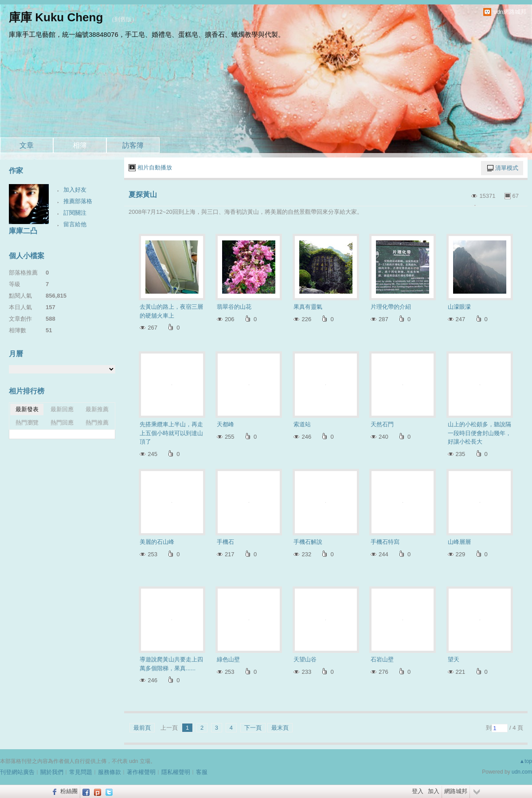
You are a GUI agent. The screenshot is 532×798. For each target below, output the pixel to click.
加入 (434, 791)
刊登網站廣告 (17, 772)
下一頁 (253, 728)
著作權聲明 (141, 772)
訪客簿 (133, 145)
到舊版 (123, 19)
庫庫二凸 (23, 231)
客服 (202, 772)
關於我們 (52, 772)
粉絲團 (69, 791)
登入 (418, 791)
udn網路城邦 (510, 12)
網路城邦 (456, 791)
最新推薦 (97, 409)
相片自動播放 (155, 167)
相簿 (80, 145)
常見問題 (81, 772)
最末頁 (280, 728)
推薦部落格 (78, 201)
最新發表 (27, 409)
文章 (27, 145)
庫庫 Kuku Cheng (56, 17)
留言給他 (75, 224)
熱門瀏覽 (27, 423)
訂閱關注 (75, 213)
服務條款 (110, 772)
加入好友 (75, 190)
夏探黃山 (143, 195)
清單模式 (507, 168)
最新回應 (62, 409)
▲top (526, 761)
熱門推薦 (97, 423)
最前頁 (142, 728)
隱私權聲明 (176, 772)
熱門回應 (62, 423)
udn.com (522, 772)
